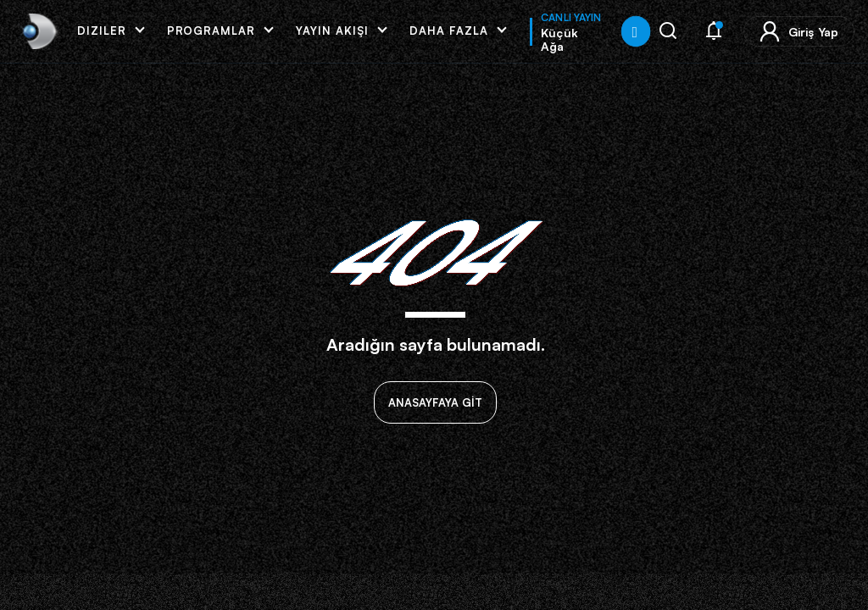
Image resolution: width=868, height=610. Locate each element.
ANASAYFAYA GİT (435, 402)
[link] (38, 31)
